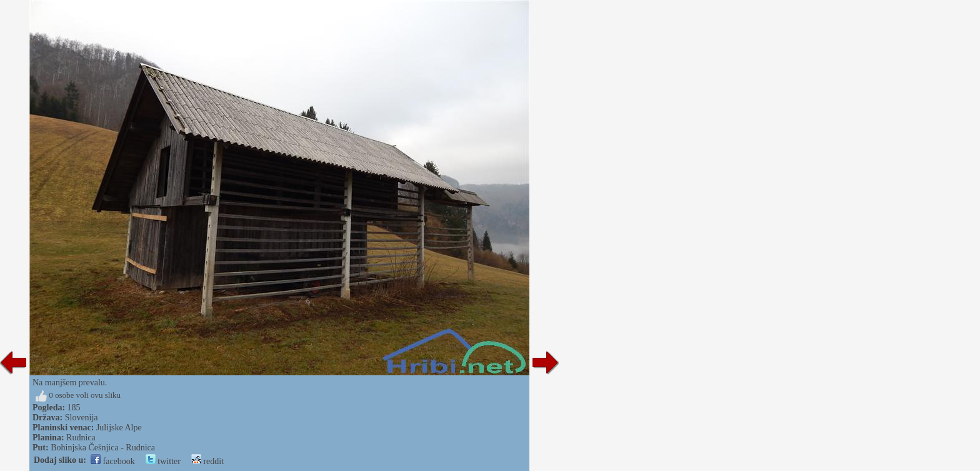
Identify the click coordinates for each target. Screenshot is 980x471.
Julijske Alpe (119, 428)
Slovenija (82, 418)
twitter (163, 461)
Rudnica (81, 438)
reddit (207, 461)
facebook (113, 461)
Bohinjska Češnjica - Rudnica (103, 448)
